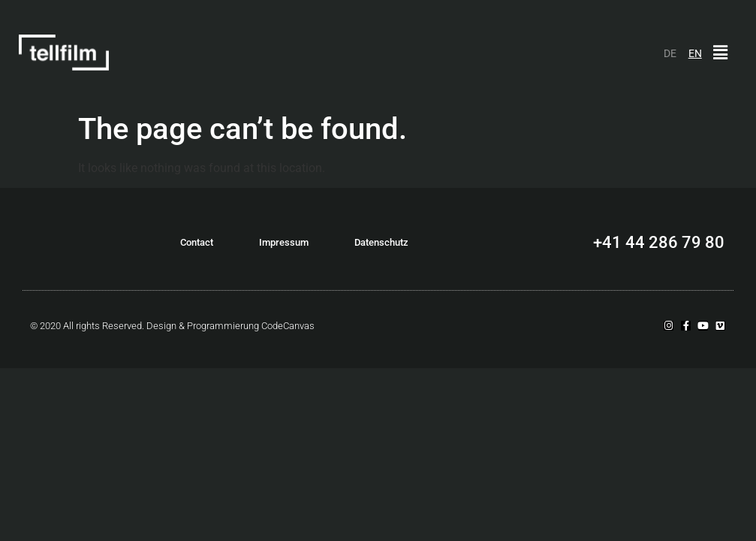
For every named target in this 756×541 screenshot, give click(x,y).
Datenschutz (381, 242)
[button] (720, 53)
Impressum (284, 242)
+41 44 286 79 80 (659, 242)
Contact (197, 242)
